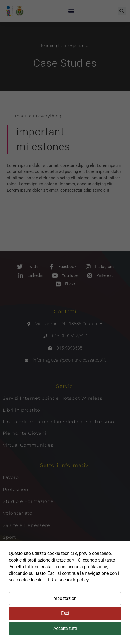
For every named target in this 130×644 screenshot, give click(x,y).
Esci (65, 613)
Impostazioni (65, 598)
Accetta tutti (65, 628)
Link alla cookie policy (67, 580)
